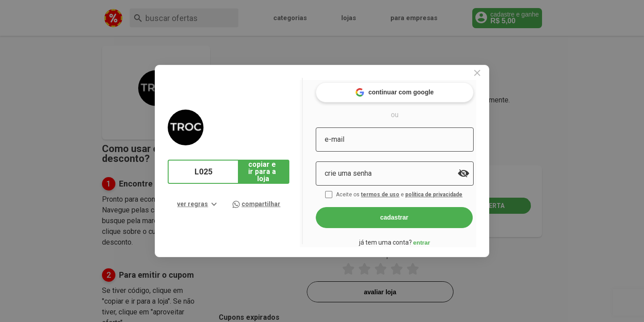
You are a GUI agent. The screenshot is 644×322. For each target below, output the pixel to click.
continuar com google (406, 89)
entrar (433, 239)
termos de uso (393, 191)
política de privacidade (446, 191)
